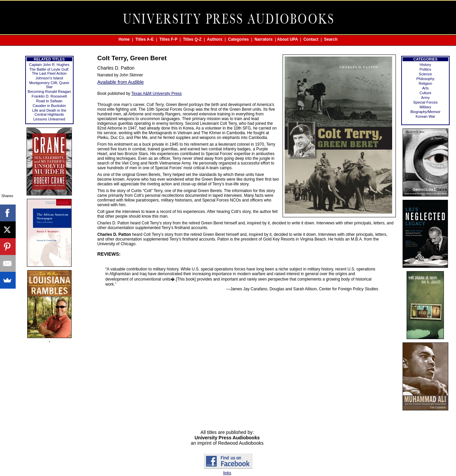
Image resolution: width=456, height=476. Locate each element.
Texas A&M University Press (157, 94)
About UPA (287, 39)
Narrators (263, 39)
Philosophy (425, 79)
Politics (426, 69)
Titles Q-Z (192, 39)
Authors (215, 39)
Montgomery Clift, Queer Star (49, 85)
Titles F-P (168, 39)
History (425, 65)
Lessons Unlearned (49, 119)
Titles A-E (145, 39)
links (227, 473)
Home (124, 39)
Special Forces (426, 102)
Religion (425, 83)
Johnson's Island (49, 78)
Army (425, 98)
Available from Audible (121, 82)
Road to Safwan (49, 101)
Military (426, 107)
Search (331, 39)
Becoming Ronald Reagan (49, 91)
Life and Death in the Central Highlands (49, 112)
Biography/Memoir (425, 112)
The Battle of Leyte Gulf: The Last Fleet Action (49, 71)
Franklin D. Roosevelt (49, 96)
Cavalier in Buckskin (49, 106)
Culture (425, 93)
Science (425, 74)
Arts (425, 88)
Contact (311, 39)
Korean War (425, 116)
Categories (239, 39)
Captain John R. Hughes (49, 65)
